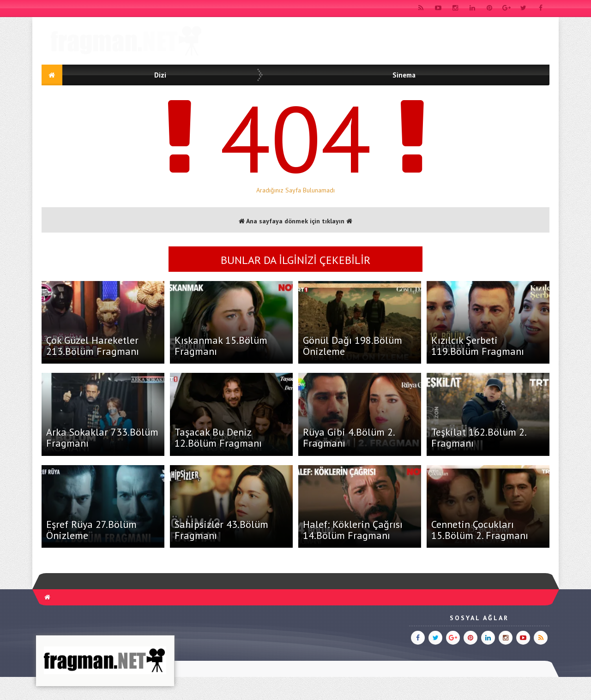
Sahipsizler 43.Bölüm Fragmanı (221, 530)
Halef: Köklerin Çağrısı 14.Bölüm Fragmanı (353, 530)
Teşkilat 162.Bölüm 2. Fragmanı (479, 437)
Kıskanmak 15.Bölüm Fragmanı (221, 346)
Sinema (404, 75)
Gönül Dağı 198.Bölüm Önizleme (353, 346)
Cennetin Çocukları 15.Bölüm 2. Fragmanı (480, 530)
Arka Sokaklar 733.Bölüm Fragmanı (102, 437)
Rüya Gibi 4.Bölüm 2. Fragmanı (349, 437)
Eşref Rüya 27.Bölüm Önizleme (91, 530)
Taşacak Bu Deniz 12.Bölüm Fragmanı (218, 437)
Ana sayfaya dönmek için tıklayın (295, 221)
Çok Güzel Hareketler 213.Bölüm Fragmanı (93, 346)
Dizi (160, 75)
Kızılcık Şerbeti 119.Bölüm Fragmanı (478, 346)
